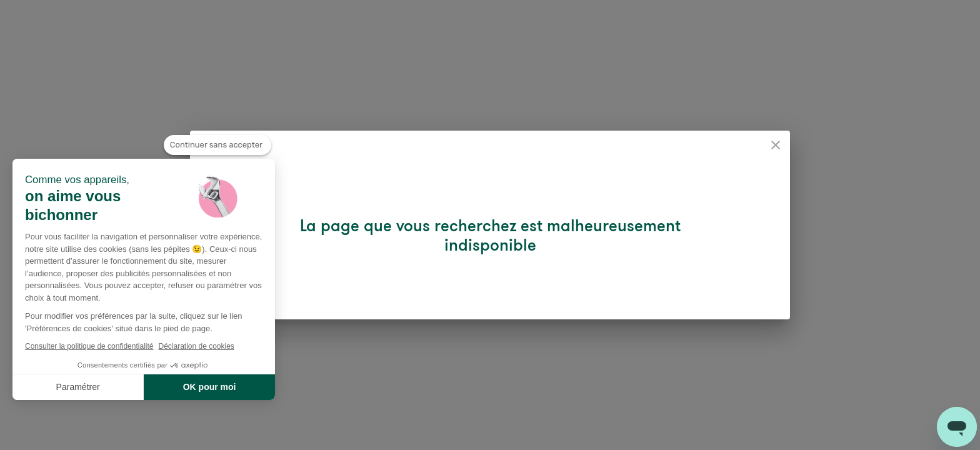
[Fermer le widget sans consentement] (217, 145)
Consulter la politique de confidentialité (89, 346)
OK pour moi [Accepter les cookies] (210, 387)
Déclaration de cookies (196, 346)
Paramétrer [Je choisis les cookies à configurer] (78, 387)
